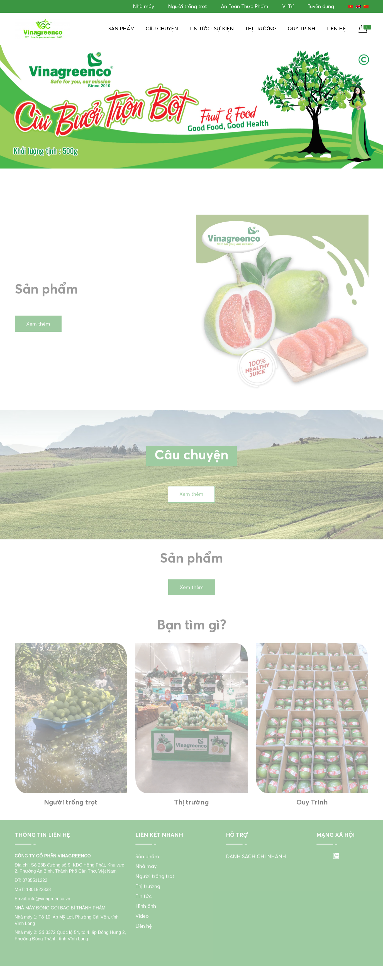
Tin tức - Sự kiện (211, 29)
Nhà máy (143, 6)
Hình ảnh (146, 919)
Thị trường (261, 29)
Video (142, 929)
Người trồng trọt (187, 6)
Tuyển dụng (321, 6)
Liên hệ (336, 29)
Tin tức (144, 909)
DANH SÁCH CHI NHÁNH (256, 869)
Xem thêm (38, 336)
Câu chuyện (162, 29)
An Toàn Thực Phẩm (245, 6)
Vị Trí (288, 6)
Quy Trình (302, 29)
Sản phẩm (121, 29)
